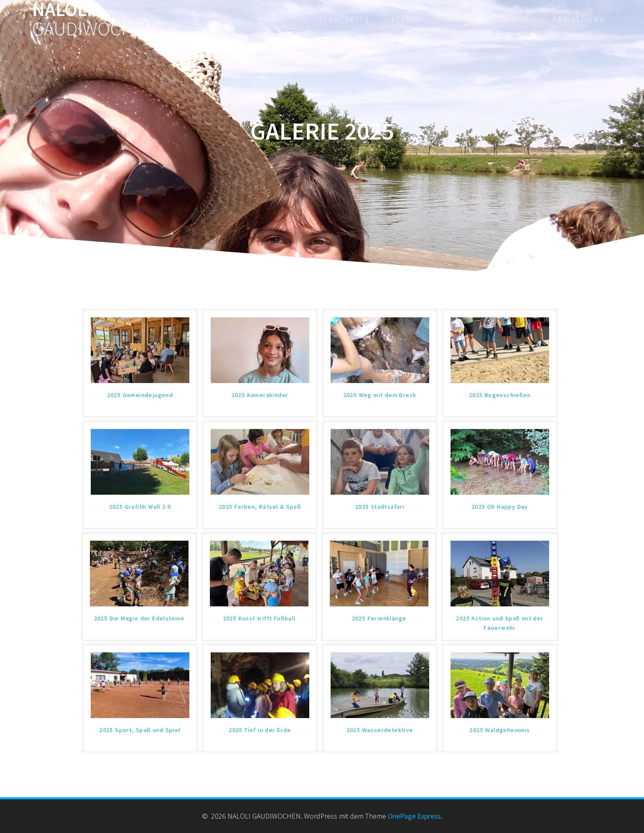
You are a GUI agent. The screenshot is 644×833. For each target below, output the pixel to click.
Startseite (344, 19)
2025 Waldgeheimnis (500, 730)
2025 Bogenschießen (500, 395)
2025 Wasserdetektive (380, 730)
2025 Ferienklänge (379, 618)
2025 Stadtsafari (380, 507)
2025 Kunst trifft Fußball (259, 618)
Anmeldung (579, 19)
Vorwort (457, 19)
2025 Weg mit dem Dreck (380, 395)
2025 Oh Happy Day (500, 507)
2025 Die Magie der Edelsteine (139, 618)
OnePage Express (414, 816)
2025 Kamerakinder (260, 395)
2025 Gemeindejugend (140, 395)
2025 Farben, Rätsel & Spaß (260, 507)
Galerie (403, 19)
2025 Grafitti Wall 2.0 (140, 507)
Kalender (515, 19)
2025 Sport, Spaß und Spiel (140, 730)
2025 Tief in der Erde (260, 730)
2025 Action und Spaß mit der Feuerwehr (500, 623)
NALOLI (94, 19)
